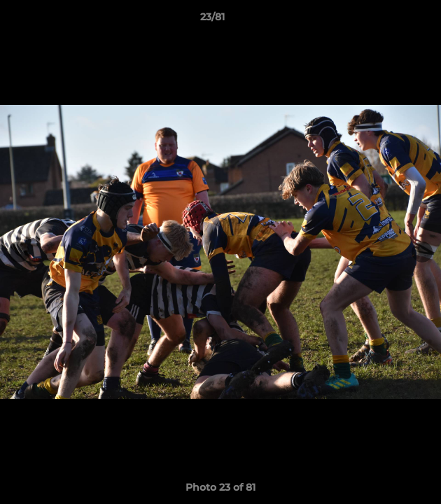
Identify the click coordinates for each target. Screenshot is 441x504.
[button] (391, 20)
